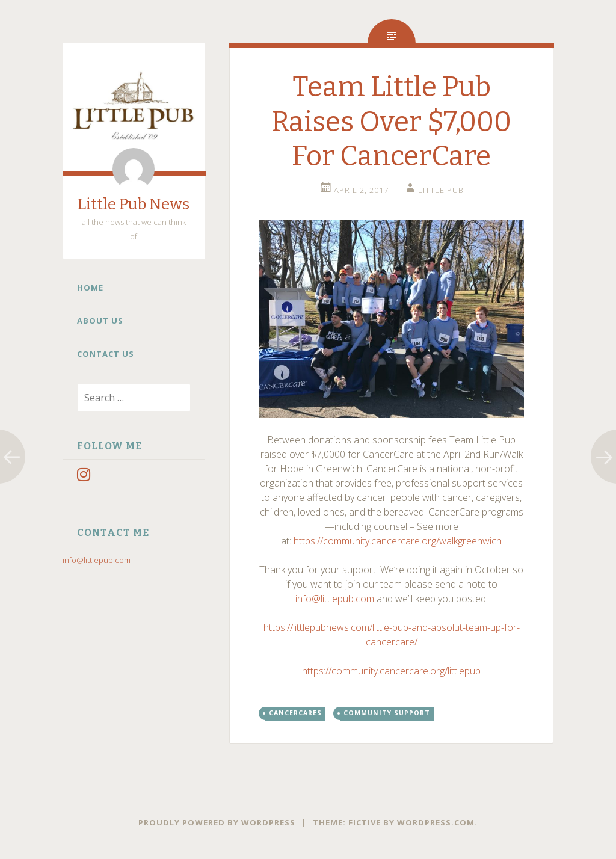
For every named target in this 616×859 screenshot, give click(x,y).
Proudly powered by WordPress (217, 822)
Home (90, 288)
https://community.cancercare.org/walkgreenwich (398, 541)
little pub (441, 190)
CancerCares (295, 713)
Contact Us (106, 354)
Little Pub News (134, 204)
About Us (100, 321)
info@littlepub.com (97, 560)
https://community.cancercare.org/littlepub (391, 671)
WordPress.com (436, 822)
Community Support (387, 713)
